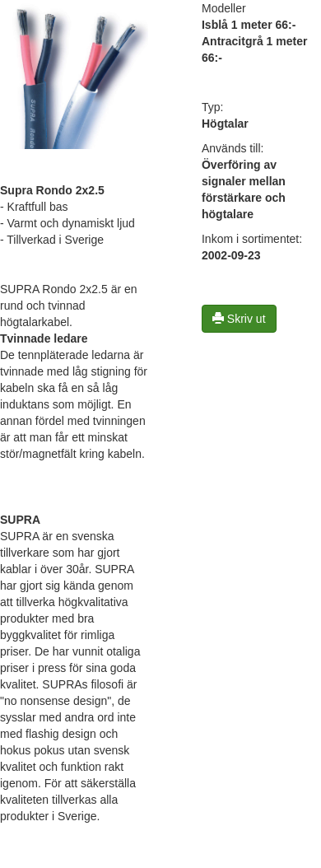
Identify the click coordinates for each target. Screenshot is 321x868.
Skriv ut (239, 319)
